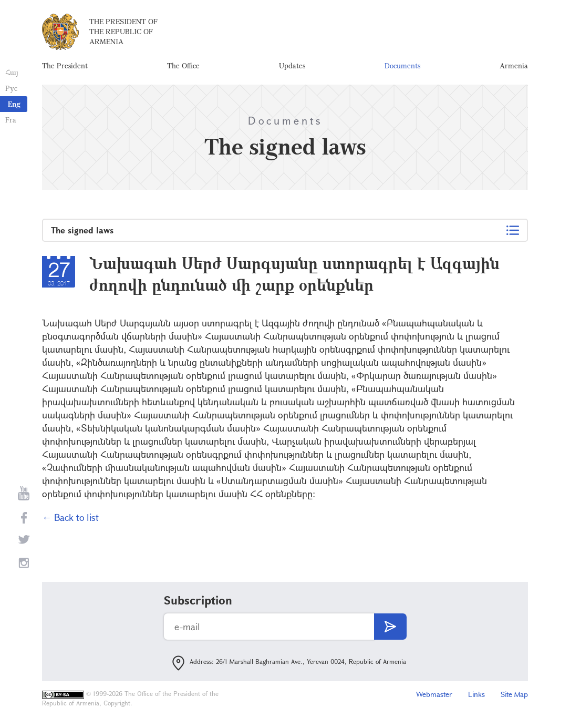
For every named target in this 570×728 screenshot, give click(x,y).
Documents (402, 65)
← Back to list (70, 517)
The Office (183, 65)
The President (65, 65)
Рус (11, 88)
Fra (11, 120)
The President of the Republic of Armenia (123, 31)
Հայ (12, 72)
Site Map (514, 694)
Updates (292, 65)
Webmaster (434, 694)
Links (476, 694)
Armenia (514, 65)
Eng (14, 104)
